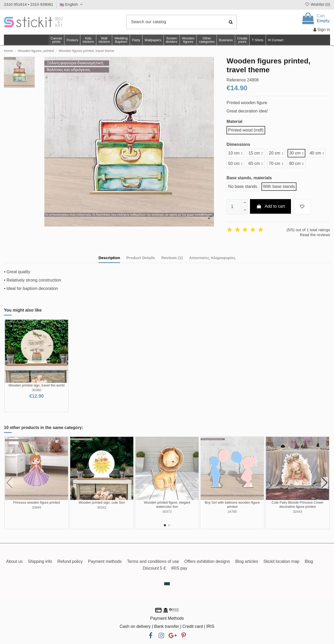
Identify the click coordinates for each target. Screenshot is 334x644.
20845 (37, 507)
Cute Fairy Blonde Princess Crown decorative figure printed (298, 505)
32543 (297, 512)
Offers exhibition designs (207, 561)
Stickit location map (281, 561)
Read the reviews (315, 235)
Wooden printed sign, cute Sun (102, 502)
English (72, 4)
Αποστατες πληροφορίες (212, 258)
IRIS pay (179, 568)
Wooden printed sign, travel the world (37, 385)
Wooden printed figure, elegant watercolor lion (167, 505)
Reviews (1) (172, 258)
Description (109, 258)
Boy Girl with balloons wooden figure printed (232, 505)
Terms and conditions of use (153, 561)
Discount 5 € (154, 568)
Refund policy (70, 561)
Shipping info (40, 561)
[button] (207, 40)
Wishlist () (317, 4)
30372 (167, 512)
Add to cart (271, 206)
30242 (102, 507)
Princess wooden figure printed (37, 502)
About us (14, 561)
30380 (37, 390)
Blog (309, 561)
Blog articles (247, 561)
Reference (236, 80)
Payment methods (105, 561)
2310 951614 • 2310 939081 (29, 4)
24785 (232, 512)
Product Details (141, 258)
